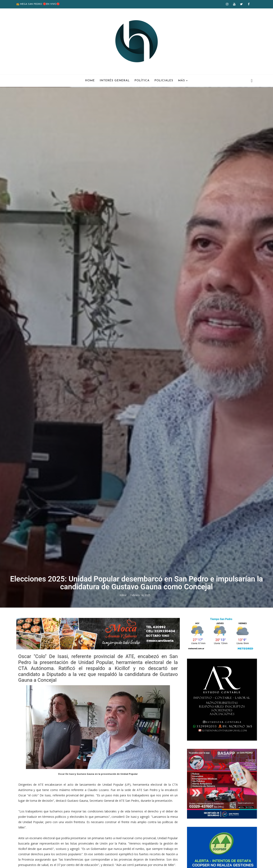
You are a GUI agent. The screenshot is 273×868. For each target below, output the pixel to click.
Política (142, 81)
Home (90, 81)
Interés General (115, 81)
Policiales (164, 81)
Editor (124, 595)
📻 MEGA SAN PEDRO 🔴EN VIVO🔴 (38, 4)
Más (182, 81)
